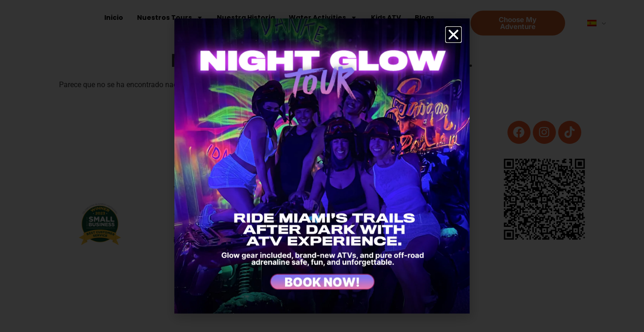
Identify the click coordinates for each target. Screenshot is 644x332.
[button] (453, 35)
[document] (322, 166)
